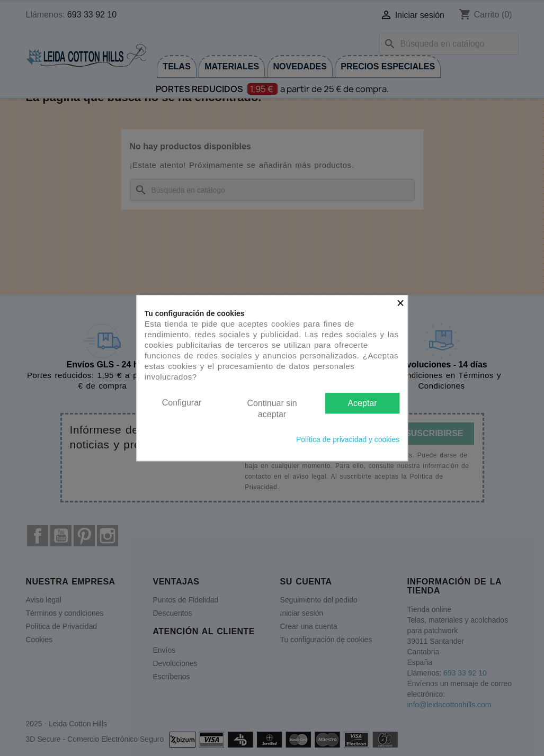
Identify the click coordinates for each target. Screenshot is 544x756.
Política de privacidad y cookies (348, 439)
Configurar (182, 403)
